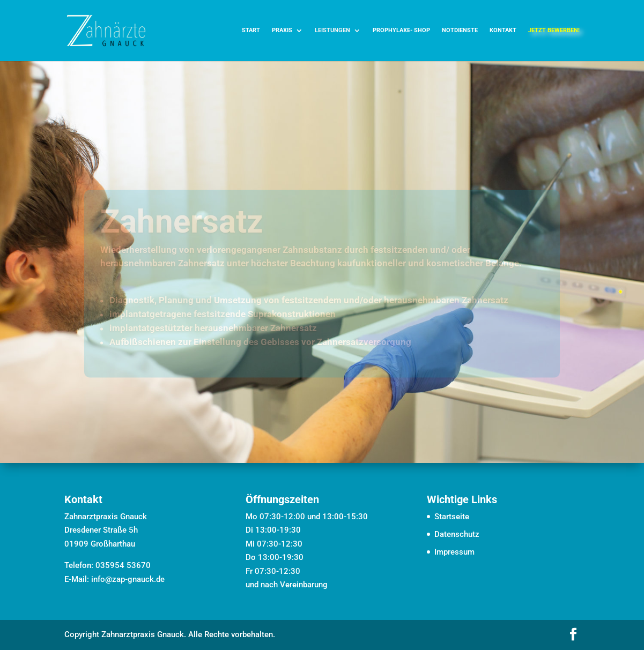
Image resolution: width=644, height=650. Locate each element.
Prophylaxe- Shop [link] (401, 30)
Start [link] (251, 30)
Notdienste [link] (460, 30)
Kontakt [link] (503, 30)
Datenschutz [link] (457, 534)
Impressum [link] (454, 552)
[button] (573, 636)
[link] (106, 30)
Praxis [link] (282, 30)
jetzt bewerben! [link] (554, 30)
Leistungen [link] (332, 30)
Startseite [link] (452, 517)
